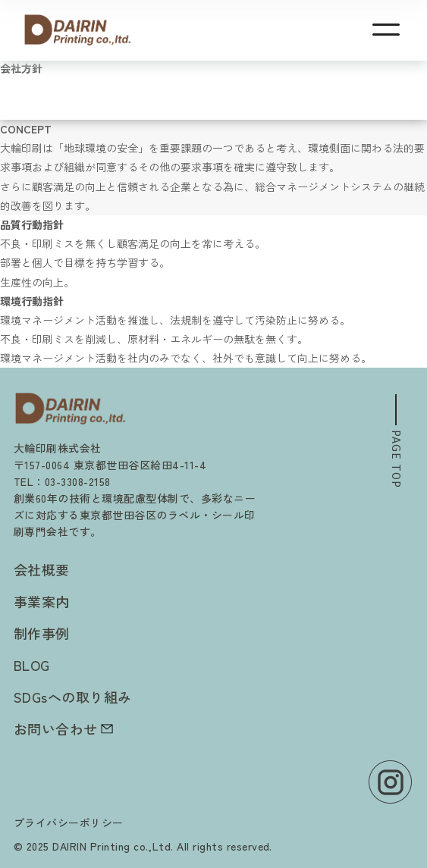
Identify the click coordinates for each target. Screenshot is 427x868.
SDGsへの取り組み (73, 697)
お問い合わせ (63, 729)
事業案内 (42, 601)
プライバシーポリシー (69, 823)
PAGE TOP (404, 459)
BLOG (32, 665)
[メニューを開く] (386, 30)
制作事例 (42, 633)
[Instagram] (390, 782)
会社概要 (42, 569)
